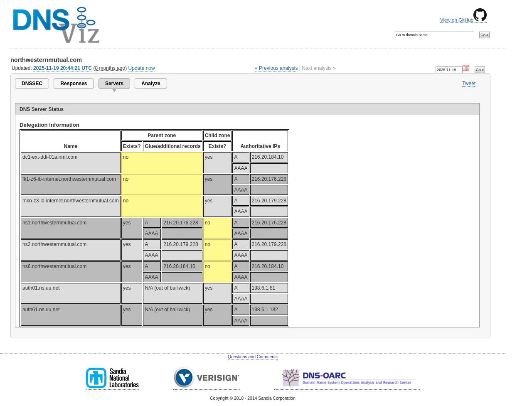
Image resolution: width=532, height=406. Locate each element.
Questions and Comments (253, 357)
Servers (114, 84)
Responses (74, 84)
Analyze (151, 84)
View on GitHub (463, 20)
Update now (142, 68)
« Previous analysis (276, 68)
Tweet (469, 84)
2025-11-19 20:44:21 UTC (63, 68)
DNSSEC (32, 84)
